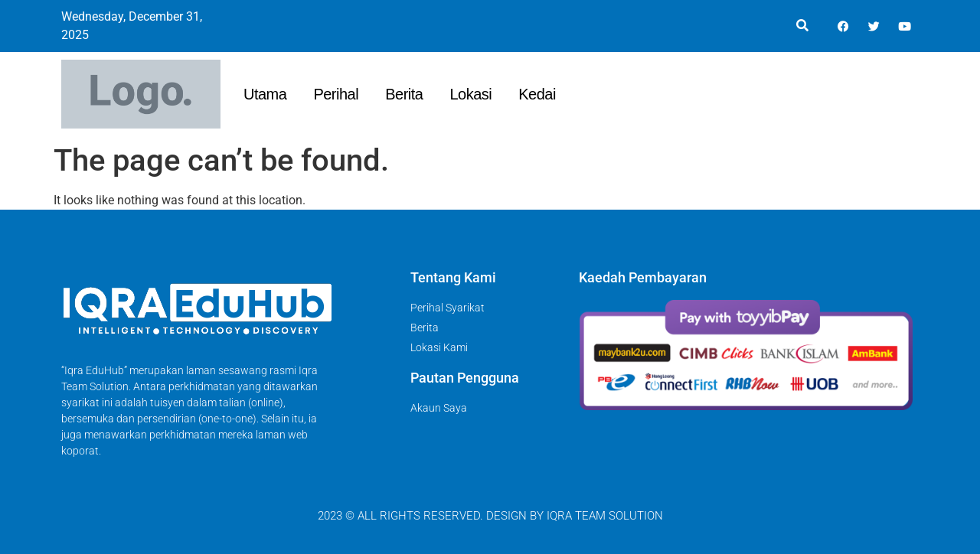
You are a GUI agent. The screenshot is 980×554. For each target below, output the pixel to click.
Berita (404, 94)
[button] (802, 26)
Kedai (537, 94)
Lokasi (470, 94)
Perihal (336, 94)
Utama (265, 94)
